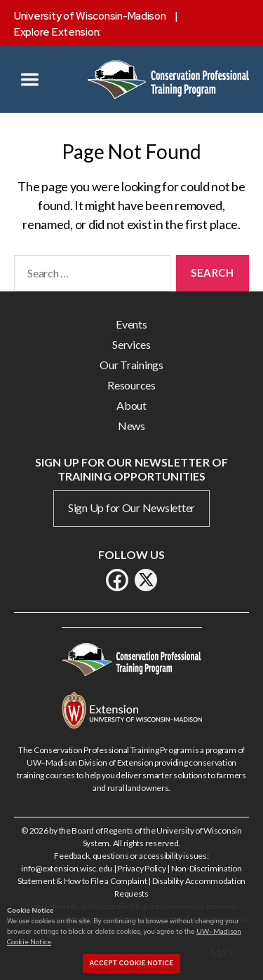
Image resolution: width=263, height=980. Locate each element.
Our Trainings (131, 365)
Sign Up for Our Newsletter (131, 508)
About (131, 405)
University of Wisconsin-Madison (90, 16)
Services (131, 344)
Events (131, 324)
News (131, 426)
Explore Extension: (58, 32)
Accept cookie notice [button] (132, 963)
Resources (131, 385)
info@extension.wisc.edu (67, 868)
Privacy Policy (141, 868)
